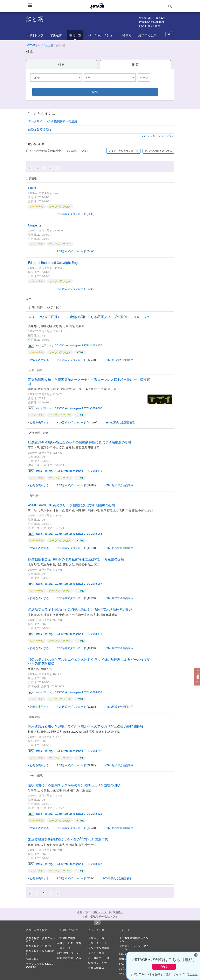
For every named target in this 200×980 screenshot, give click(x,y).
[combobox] (56, 77)
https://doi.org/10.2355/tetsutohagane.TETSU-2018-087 (69, 584)
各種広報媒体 (96, 968)
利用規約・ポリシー (69, 953)
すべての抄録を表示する (158, 151)
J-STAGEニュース (99, 958)
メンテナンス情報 (99, 948)
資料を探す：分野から (39, 946)
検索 (61, 64)
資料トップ (36, 35)
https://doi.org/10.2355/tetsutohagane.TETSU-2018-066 (69, 534)
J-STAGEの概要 (66, 938)
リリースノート (98, 943)
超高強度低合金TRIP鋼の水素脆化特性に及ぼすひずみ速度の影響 (76, 559)
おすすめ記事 (147, 35)
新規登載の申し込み (69, 958)
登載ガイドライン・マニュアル (134, 947)
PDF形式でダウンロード (71, 214)
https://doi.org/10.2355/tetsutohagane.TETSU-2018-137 (69, 864)
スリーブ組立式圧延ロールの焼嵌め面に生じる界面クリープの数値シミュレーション (89, 319)
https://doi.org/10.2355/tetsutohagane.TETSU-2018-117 (69, 345)
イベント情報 (96, 953)
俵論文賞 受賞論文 (40, 129)
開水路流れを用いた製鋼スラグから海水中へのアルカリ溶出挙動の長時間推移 (86, 726)
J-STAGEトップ (34, 45)
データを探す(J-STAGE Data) (40, 965)
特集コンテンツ (98, 963)
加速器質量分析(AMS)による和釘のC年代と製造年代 (68, 839)
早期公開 (56, 35)
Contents (35, 225)
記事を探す (33, 959)
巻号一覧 (75, 35)
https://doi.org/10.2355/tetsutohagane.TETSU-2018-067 (69, 408)
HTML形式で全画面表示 (119, 360)
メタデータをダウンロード (123, 151)
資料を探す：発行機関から (41, 952)
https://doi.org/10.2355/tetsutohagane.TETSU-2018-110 (69, 634)
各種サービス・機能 (69, 943)
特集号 (127, 35)
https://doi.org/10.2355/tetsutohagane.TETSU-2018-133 (69, 692)
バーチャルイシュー (102, 35)
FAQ (122, 964)
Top (97, 923)
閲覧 (136, 65)
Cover (32, 188)
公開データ (64, 948)
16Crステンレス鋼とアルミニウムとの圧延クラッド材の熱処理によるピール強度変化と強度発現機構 (89, 662)
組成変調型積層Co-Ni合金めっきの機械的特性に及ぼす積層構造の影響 (80, 442)
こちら (194, 974)
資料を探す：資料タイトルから (41, 939)
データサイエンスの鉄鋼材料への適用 (53, 121)
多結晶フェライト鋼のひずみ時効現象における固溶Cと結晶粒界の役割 (80, 609)
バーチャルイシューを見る (158, 136)
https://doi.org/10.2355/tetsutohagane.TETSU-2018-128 (69, 814)
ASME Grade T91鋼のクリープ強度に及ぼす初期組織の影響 (72, 505)
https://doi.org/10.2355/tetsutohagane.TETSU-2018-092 (69, 751)
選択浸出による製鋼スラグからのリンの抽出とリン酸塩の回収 (74, 785)
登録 (164, 967)
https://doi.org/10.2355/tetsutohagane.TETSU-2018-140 (69, 471)
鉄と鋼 (49, 45)
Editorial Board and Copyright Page (54, 263)
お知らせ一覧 (96, 938)
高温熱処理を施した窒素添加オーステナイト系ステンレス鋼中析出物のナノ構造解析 (89, 382)
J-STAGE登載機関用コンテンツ (134, 939)
